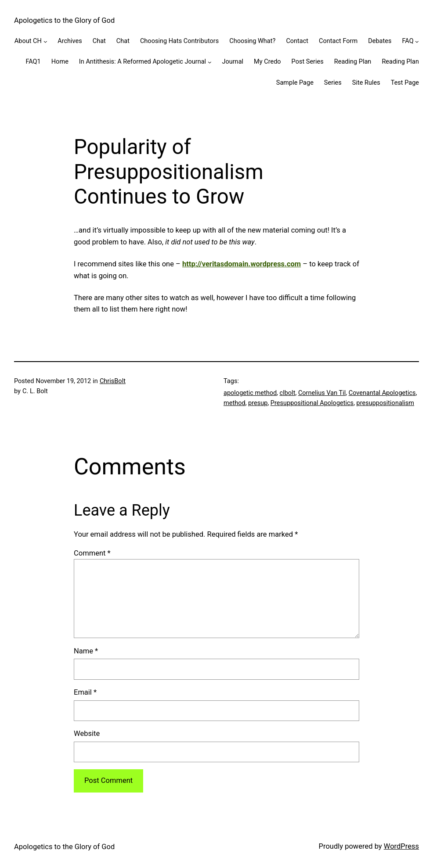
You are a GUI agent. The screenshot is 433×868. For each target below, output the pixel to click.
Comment (92, 553)
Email (85, 692)
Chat (99, 41)
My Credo (267, 62)
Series (333, 83)
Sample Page (295, 83)
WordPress (401, 846)
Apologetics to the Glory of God (64, 20)
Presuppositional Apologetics (312, 403)
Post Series (308, 62)
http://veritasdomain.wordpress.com (242, 264)
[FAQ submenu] (417, 41)
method (235, 403)
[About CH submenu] (45, 41)
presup (258, 403)
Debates (380, 41)
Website (87, 733)
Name (86, 651)
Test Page (405, 83)
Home (60, 62)
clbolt (288, 393)
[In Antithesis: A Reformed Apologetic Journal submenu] (210, 62)
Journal (233, 62)
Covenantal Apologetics (382, 393)
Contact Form (338, 41)
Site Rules (366, 83)
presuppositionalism (385, 403)
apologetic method (250, 393)
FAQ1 (33, 62)
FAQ (408, 41)
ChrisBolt (113, 381)
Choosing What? (252, 41)
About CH (28, 41)
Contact (297, 41)
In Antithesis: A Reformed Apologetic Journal (143, 62)
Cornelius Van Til (322, 393)
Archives (70, 41)
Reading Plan (353, 62)
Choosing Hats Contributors (179, 41)
